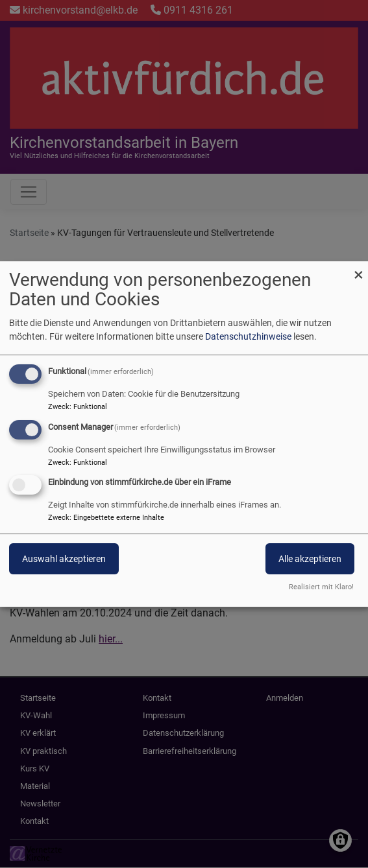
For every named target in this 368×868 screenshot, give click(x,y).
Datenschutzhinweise (248, 336)
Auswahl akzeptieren (64, 559)
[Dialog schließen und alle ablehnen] (358, 269)
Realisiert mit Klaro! (321, 587)
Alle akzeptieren (310, 559)
